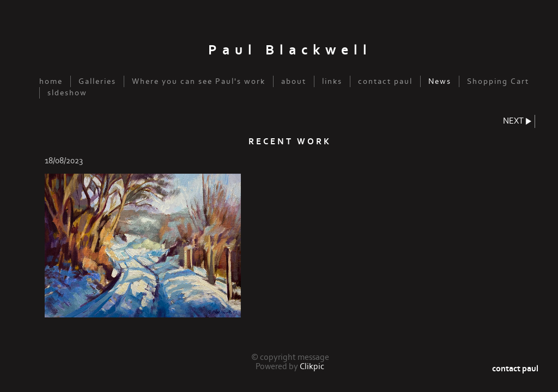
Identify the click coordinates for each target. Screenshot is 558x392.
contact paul (385, 81)
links (332, 81)
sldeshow (67, 93)
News (440, 81)
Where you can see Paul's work (199, 81)
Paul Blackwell (290, 50)
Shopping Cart (498, 81)
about (294, 81)
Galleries (97, 81)
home (51, 81)
